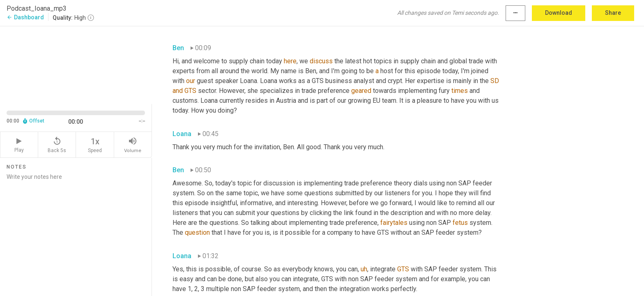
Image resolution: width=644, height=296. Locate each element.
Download (559, 13)
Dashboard (25, 17)
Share (613, 13)
